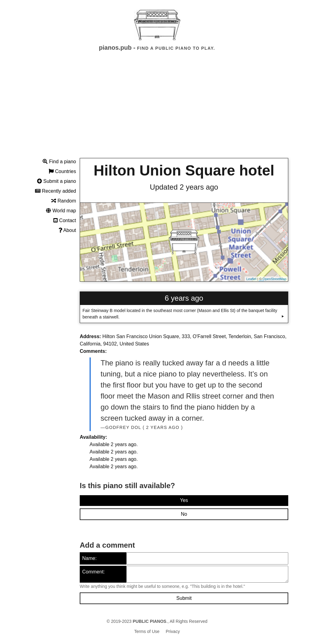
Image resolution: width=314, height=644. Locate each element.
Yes (184, 500)
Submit (184, 598)
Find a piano (59, 162)
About (67, 230)
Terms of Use (147, 631)
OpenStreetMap (274, 279)
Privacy (173, 631)
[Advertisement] (157, 110)
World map (61, 211)
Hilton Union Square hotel (184, 170)
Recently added (56, 191)
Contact (65, 220)
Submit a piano (57, 181)
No (184, 514)
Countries (62, 171)
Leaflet (251, 279)
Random (64, 201)
